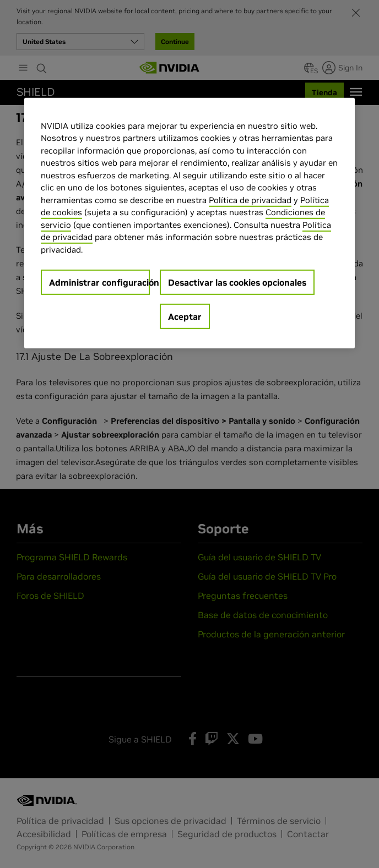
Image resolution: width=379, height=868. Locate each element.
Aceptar (185, 316)
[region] (189, 223)
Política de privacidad (250, 200)
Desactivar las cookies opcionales (237, 282)
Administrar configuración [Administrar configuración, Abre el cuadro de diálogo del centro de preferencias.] (99, 282)
